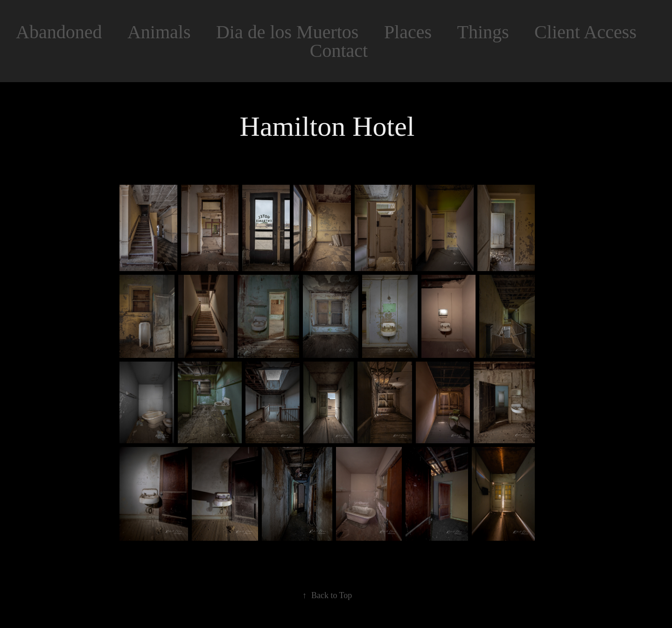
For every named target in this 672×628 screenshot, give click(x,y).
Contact (339, 51)
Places (408, 32)
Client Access (585, 32)
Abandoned (59, 32)
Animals (159, 32)
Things (483, 32)
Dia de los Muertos (287, 32)
